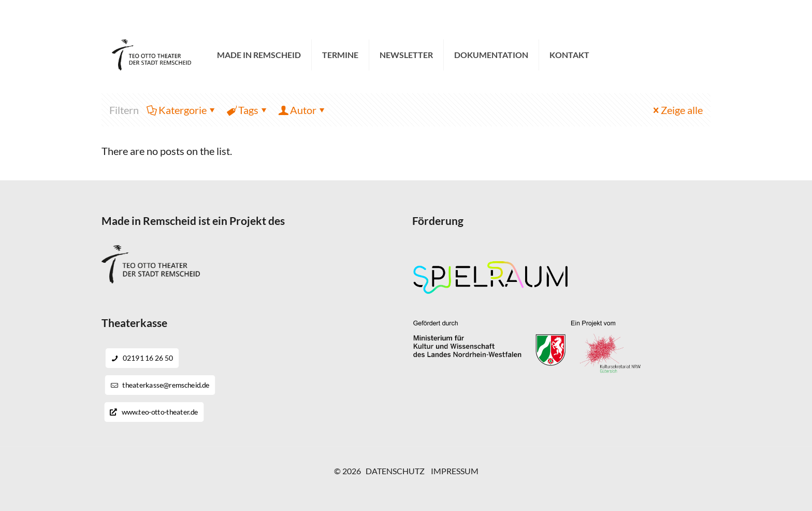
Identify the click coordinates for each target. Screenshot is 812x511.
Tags (248, 110)
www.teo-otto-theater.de (154, 412)
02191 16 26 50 (142, 358)
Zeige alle (677, 110)
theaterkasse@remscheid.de (160, 385)
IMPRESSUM (455, 471)
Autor (302, 110)
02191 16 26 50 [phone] (152, 16)
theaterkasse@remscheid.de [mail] (249, 16)
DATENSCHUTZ (395, 471)
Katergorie (182, 110)
